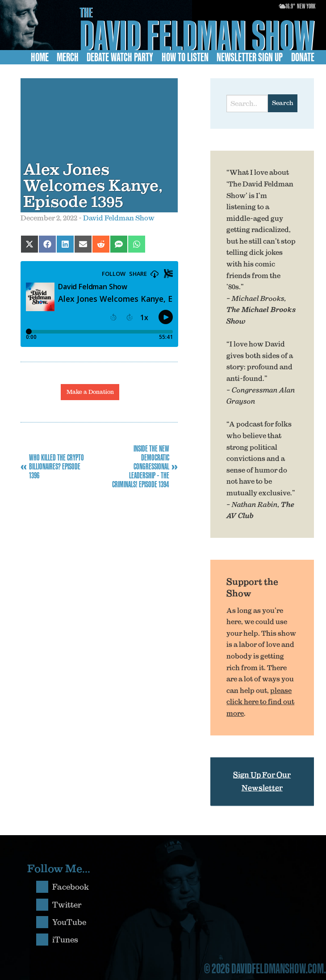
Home (40, 57)
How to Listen (185, 57)
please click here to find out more (260, 702)
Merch (68, 57)
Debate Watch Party (120, 57)
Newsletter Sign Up (250, 57)
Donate (303, 57)
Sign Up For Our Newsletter (262, 781)
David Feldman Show (197, 35)
